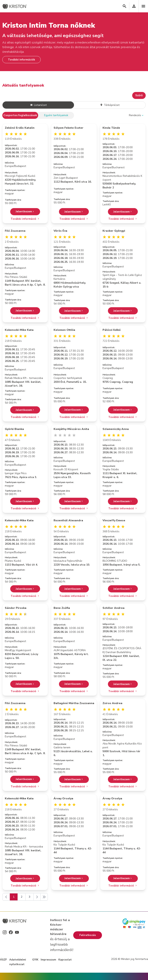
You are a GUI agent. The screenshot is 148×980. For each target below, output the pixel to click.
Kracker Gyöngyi (114, 231)
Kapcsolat (65, 960)
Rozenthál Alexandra (68, 520)
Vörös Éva (60, 231)
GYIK (35, 960)
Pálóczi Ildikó (112, 330)
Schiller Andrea (114, 608)
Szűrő (139, 95)
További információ (25, 219)
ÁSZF (3, 960)
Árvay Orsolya (63, 798)
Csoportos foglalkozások (20, 115)
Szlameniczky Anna (116, 429)
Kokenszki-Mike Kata (19, 330)
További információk (21, 60)
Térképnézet (110, 105)
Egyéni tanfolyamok (56, 115)
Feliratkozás (88, 935)
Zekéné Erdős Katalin (20, 128)
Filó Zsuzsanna (15, 231)
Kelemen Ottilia (64, 330)
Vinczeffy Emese (114, 520)
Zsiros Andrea (112, 703)
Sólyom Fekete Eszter (69, 128)
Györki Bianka (14, 429)
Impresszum (48, 960)
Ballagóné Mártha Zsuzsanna (74, 703)
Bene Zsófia (62, 608)
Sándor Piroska (16, 608)
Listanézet (38, 105)
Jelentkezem (25, 212)
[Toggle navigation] (143, 6)
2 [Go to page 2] (22, 897)
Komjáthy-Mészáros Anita (71, 429)
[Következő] (37, 897)
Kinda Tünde (111, 128)
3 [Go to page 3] (29, 897)
